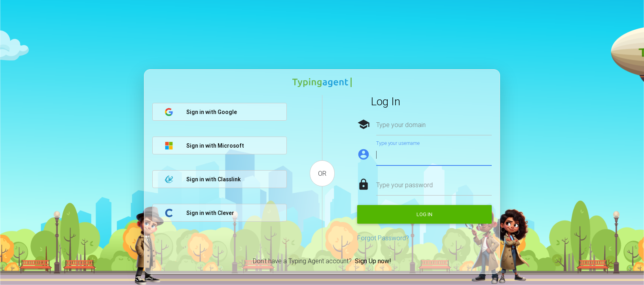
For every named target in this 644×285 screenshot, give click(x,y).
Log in (424, 214)
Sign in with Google (201, 112)
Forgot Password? (383, 238)
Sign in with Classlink (203, 179)
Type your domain (401, 125)
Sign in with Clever (199, 213)
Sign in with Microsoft (204, 146)
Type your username (398, 143)
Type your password (404, 185)
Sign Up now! (373, 261)
